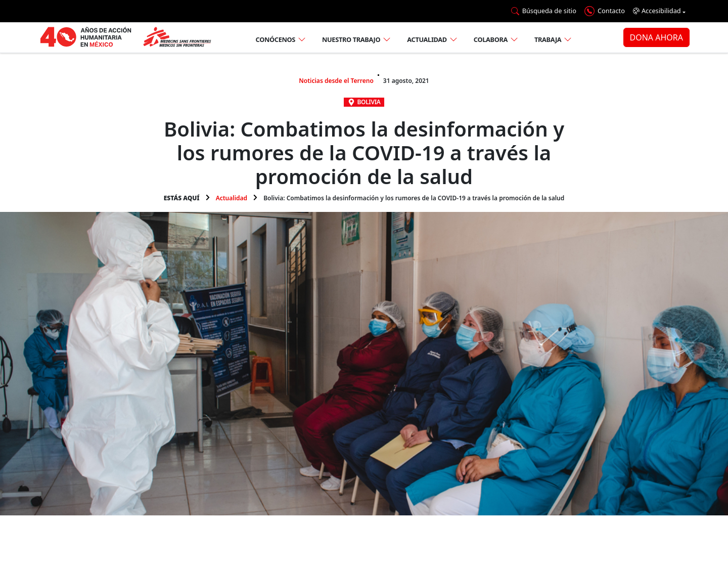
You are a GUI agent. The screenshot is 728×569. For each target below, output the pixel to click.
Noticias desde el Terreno (336, 81)
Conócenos (276, 39)
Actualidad (427, 39)
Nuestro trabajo (351, 39)
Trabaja (548, 39)
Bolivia (369, 102)
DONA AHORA (656, 37)
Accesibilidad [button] (657, 11)
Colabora (491, 39)
